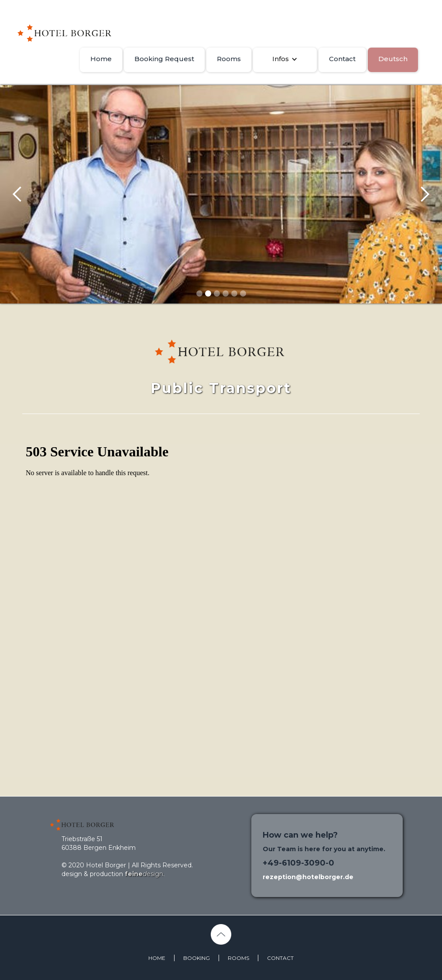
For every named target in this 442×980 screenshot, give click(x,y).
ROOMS (238, 958)
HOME (157, 958)
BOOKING (197, 958)
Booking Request (164, 59)
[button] (285, 59)
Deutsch (393, 59)
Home (101, 59)
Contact (342, 59)
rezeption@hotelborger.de (308, 877)
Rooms (229, 59)
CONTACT (280, 958)
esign (144, 874)
